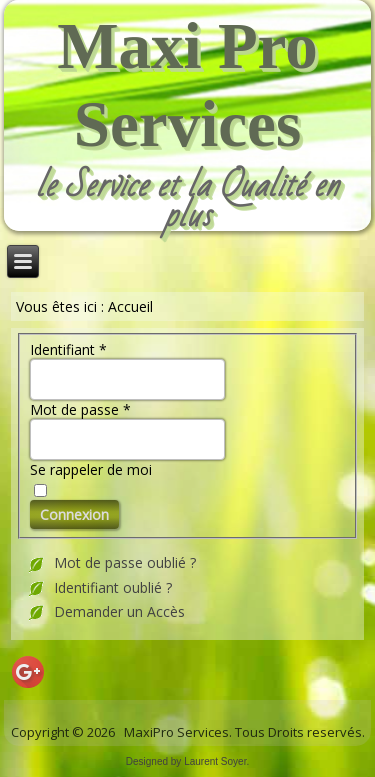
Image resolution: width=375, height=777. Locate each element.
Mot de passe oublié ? (125, 562)
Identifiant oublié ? (113, 587)
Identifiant (68, 349)
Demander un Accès (119, 611)
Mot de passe (80, 409)
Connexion (74, 514)
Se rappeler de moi (91, 469)
